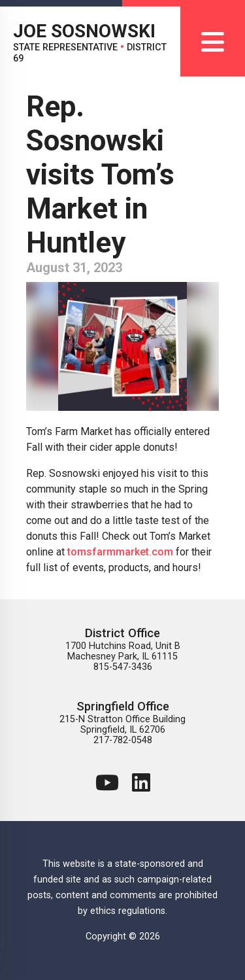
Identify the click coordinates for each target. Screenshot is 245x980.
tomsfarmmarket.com (120, 552)
